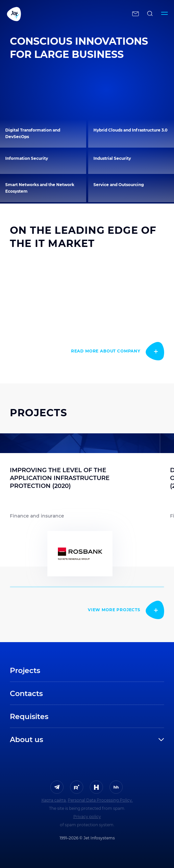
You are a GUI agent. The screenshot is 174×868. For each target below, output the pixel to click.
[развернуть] (109, 740)
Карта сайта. (54, 800)
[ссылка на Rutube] (77, 787)
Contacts (26, 694)
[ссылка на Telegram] (57, 787)
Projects (25, 671)
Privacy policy (87, 817)
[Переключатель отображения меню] (164, 14)
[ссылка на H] (96, 787)
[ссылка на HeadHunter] (116, 787)
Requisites (29, 717)
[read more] (118, 351)
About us (26, 740)
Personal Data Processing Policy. (100, 800)
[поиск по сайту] (150, 14)
